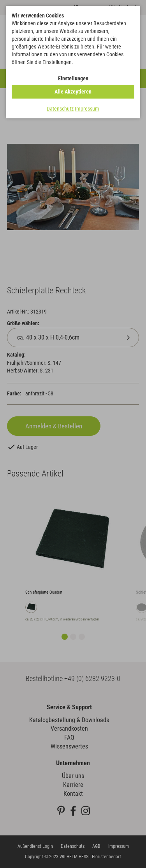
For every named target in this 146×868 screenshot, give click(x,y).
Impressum (87, 109)
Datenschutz (60, 109)
